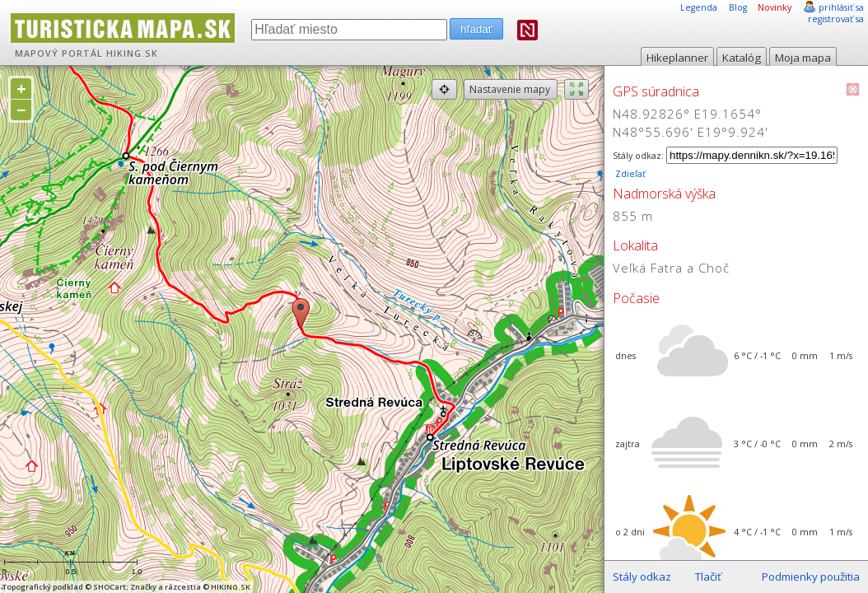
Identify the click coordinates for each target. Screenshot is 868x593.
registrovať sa (836, 19)
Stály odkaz (642, 577)
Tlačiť (708, 577)
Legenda (699, 7)
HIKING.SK (132, 54)
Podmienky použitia (811, 577)
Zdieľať (629, 174)
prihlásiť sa (841, 7)
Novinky (775, 7)
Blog (738, 7)
